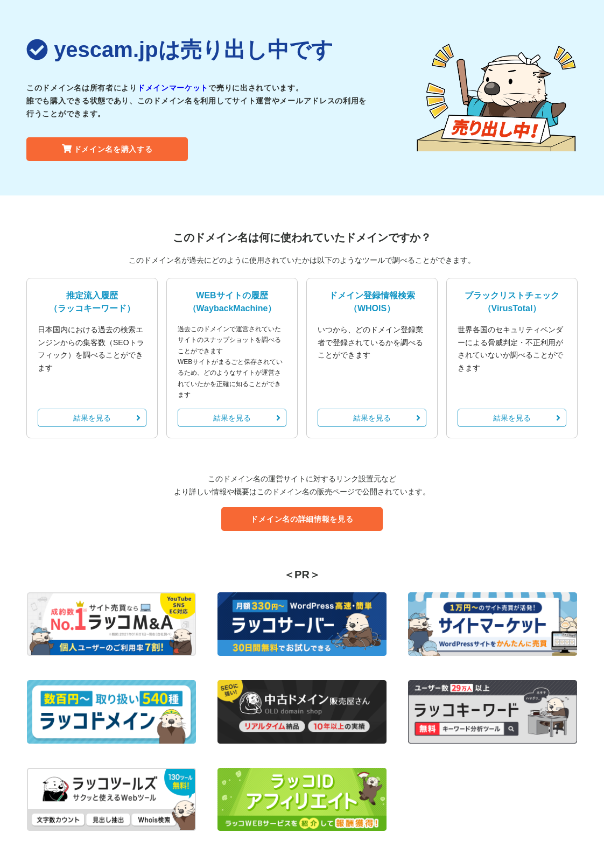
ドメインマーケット (173, 88)
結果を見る (107, 418)
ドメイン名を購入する (107, 149)
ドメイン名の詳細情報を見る (302, 519)
